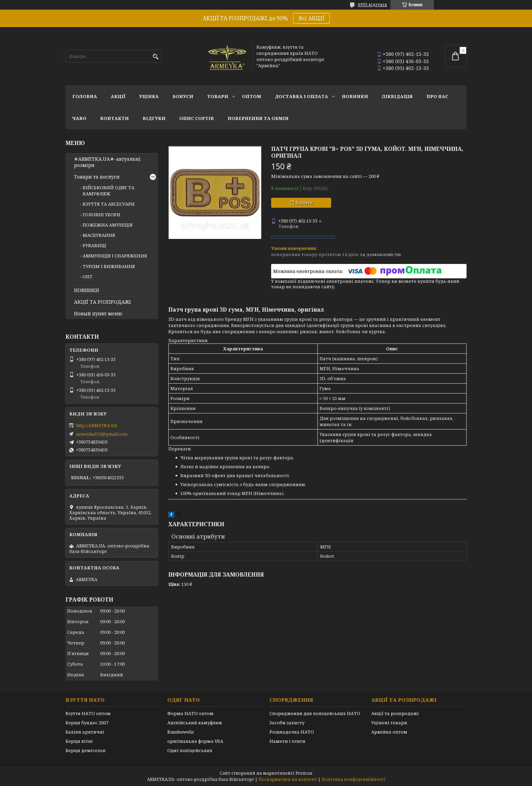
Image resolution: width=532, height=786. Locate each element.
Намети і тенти (287, 741)
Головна (85, 96)
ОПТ (88, 277)
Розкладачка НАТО (292, 732)
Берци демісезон (86, 750)
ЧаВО (79, 118)
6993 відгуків (372, 5)
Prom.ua (304, 773)
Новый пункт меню (98, 314)
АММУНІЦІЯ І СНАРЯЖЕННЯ (115, 256)
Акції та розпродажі (395, 713)
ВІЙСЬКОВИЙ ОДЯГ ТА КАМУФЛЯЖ (108, 191)
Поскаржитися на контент (288, 779)
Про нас (437, 96)
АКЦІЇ (118, 96)
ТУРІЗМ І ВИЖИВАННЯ (109, 266)
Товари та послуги (97, 177)
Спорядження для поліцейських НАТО (315, 713)
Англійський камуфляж (195, 723)
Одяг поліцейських (190, 750)
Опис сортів (197, 118)
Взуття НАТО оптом (88, 713)
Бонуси (183, 96)
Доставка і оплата (301, 96)
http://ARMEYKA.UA (97, 425)
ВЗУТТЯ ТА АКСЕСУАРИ (109, 204)
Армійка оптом (389, 732)
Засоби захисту (287, 723)
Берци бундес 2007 (87, 723)
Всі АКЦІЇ (311, 18)
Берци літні (79, 741)
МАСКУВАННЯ (99, 235)
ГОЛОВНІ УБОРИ (101, 215)
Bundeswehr (181, 732)
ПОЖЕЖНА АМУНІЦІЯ (108, 225)
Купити (304, 203)
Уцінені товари (389, 723)
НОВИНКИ (355, 96)
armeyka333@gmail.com (102, 434)
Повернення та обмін (258, 118)
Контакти (114, 118)
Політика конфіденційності (353, 779)
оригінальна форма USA (195, 741)
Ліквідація (397, 96)
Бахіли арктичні (85, 732)
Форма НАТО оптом (190, 713)
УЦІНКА (149, 96)
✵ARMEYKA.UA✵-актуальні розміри (107, 162)
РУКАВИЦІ (94, 245)
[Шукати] (155, 57)
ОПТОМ (252, 96)
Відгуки (154, 118)
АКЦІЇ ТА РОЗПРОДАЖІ (102, 302)
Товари (218, 96)
